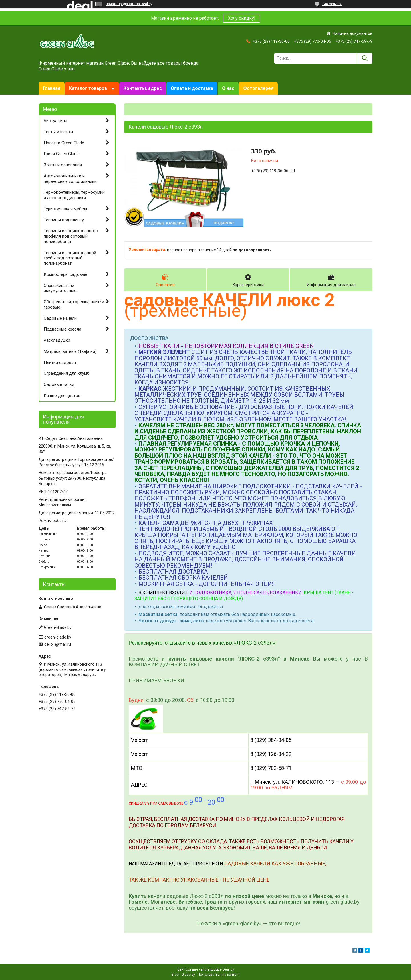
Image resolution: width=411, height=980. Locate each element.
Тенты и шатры (58, 132)
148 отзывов (332, 4)
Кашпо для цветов (62, 396)
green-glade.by (58, 637)
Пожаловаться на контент (219, 975)
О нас (228, 88)
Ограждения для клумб (67, 373)
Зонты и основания (63, 165)
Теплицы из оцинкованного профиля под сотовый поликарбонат (71, 236)
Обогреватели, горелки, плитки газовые (74, 304)
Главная (52, 88)
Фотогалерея (258, 88)
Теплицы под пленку (64, 220)
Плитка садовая (60, 363)
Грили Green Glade (61, 154)
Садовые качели (60, 318)
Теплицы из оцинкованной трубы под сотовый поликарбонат (70, 258)
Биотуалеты (55, 121)
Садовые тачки (59, 384)
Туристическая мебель (66, 209)
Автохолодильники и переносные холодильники (70, 179)
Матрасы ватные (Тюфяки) (70, 351)
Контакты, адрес (143, 88)
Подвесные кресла (63, 329)
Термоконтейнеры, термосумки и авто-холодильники (74, 195)
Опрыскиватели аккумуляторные (60, 288)
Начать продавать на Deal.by (129, 4)
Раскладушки (57, 340)
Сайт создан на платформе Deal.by (206, 969)
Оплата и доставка (192, 88)
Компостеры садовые (66, 274)
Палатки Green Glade (64, 143)
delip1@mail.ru (58, 644)
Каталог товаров (88, 88)
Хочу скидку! (242, 18)
